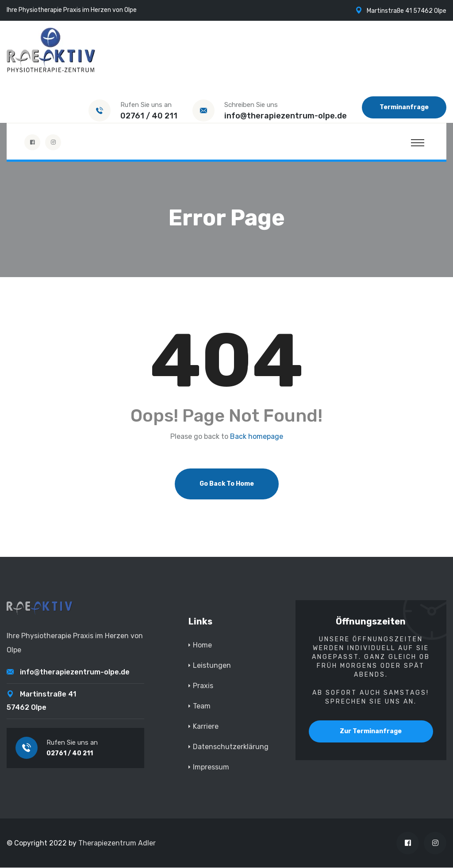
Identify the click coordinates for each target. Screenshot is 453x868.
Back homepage (257, 437)
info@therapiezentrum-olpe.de (286, 116)
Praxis (203, 686)
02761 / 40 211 (149, 116)
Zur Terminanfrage (371, 732)
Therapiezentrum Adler (117, 843)
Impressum (211, 767)
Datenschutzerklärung (231, 747)
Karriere (206, 727)
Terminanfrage (404, 107)
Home (202, 645)
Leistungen (212, 666)
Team (202, 706)
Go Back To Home (227, 484)
